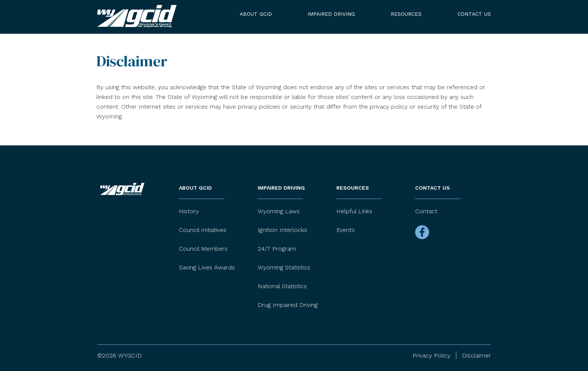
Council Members (203, 249)
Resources (406, 14)
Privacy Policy (431, 355)
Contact (426, 211)
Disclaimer (476, 355)
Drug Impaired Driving (288, 305)
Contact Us (474, 14)
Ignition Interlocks (282, 230)
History (189, 211)
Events (346, 230)
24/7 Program (277, 249)
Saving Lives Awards (207, 267)
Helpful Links (354, 211)
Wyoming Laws (279, 211)
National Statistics (282, 286)
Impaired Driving (331, 14)
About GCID (256, 14)
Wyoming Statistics (284, 267)
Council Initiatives (203, 230)
